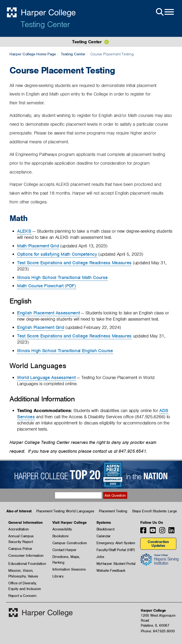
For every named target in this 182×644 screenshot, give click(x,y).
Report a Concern (22, 596)
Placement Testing (113, 511)
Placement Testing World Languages (65, 511)
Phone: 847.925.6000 (158, 631)
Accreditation (19, 529)
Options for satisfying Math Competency (57, 254)
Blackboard (105, 529)
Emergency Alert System (116, 543)
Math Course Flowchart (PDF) (46, 286)
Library (58, 576)
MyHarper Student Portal (116, 564)
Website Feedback (111, 571)
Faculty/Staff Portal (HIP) (116, 550)
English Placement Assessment (48, 313)
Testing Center (45, 24)
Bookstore (60, 536)
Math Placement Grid (38, 246)
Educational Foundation (27, 564)
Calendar (104, 536)
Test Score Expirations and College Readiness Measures (74, 263)
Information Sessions (69, 569)
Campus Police (20, 549)
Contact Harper (64, 550)
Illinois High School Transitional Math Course (62, 277)
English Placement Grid (41, 327)
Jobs (100, 557)
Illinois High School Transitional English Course (65, 351)
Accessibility (62, 529)
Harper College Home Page (33, 54)
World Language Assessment (46, 377)
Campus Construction (70, 543)
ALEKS (24, 231)
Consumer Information (26, 556)
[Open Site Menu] (164, 12)
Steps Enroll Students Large (154, 511)
